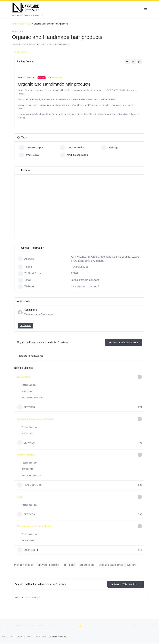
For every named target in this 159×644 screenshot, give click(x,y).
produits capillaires (74, 155)
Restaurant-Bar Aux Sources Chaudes (36, 419)
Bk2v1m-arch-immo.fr (31, 475)
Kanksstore (21, 44)
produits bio (29, 155)
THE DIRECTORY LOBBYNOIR (31, 637)
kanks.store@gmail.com (85, 280)
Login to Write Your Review (124, 342)
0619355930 (27, 391)
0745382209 (27, 469)
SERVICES (26, 24)
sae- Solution (24, 377)
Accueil (15, 24)
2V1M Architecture (26, 455)
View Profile (26, 325)
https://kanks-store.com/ (85, 286)
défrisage (110, 148)
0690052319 (27, 433)
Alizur (20, 497)
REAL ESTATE (28, 485)
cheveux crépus (31, 148)
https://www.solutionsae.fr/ (34, 398)
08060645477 (28, 541)
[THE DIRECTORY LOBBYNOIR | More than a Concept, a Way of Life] (26, 7)
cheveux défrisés (73, 148)
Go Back (20, 52)
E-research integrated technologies (34, 526)
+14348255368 (80, 267)
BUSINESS (26, 550)
